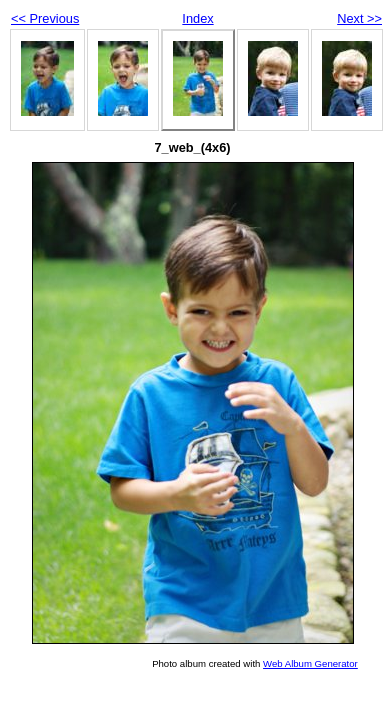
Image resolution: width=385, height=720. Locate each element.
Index (197, 18)
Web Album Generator (310, 663)
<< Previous (45, 18)
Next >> (359, 18)
